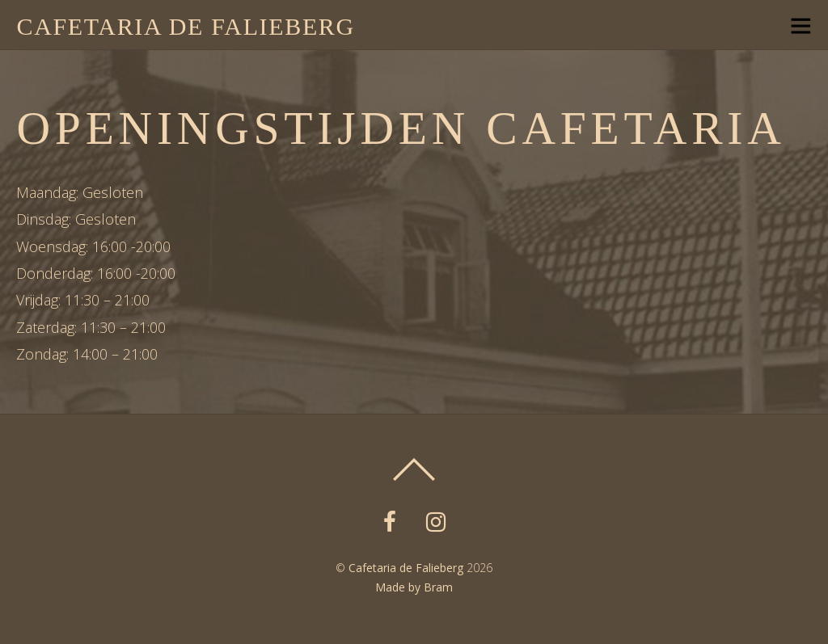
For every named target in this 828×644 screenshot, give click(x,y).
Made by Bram (414, 587)
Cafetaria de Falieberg (406, 568)
